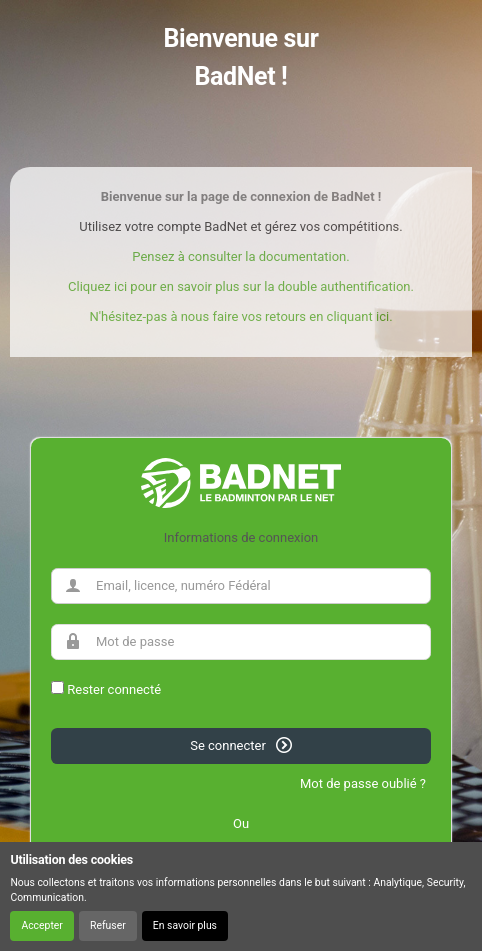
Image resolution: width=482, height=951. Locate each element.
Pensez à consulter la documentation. (240, 256)
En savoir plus (185, 925)
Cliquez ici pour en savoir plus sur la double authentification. (241, 286)
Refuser (108, 925)
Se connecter (241, 745)
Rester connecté (114, 689)
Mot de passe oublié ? (363, 783)
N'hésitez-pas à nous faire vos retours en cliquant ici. (240, 316)
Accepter (41, 925)
